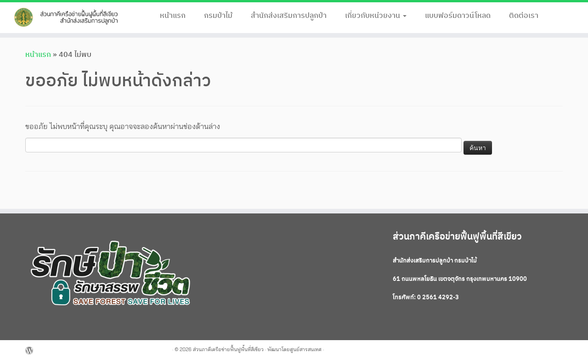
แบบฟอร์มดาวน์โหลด (458, 16)
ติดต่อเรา (524, 16)
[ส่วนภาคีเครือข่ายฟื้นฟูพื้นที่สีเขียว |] (68, 18)
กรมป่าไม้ (218, 16)
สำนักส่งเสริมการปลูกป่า (289, 16)
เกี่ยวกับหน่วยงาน (376, 16)
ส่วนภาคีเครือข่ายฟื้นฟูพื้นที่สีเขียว (228, 349)
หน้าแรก (173, 16)
